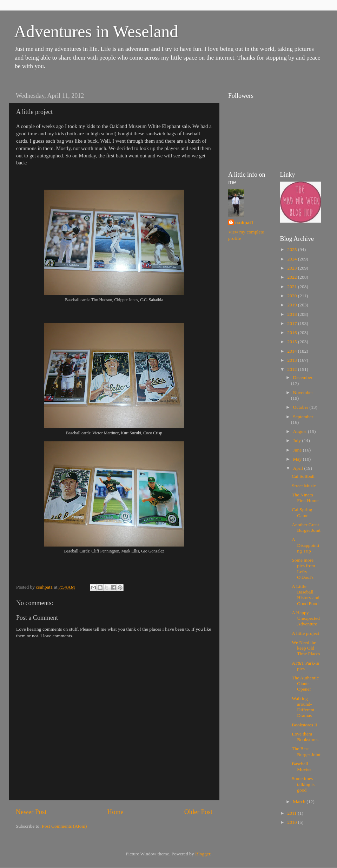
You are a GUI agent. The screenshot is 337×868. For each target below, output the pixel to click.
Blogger (203, 854)
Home (115, 812)
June (298, 450)
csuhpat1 (244, 222)
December (303, 377)
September (303, 417)
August (300, 431)
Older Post (198, 812)
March (300, 802)
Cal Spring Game (302, 512)
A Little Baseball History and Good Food (305, 595)
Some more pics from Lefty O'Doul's (303, 569)
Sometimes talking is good (303, 784)
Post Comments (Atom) (64, 826)
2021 (292, 287)
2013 (292, 360)
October (301, 407)
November (303, 392)
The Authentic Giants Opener (305, 683)
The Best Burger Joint (306, 751)
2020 (292, 296)
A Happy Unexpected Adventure (306, 618)
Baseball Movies (302, 767)
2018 (292, 314)
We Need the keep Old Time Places (306, 648)
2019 (292, 305)
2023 (292, 268)
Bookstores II (305, 725)
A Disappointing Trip (305, 545)
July (298, 440)
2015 (292, 342)
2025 (292, 249)
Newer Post (31, 812)
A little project (305, 633)
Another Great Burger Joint (306, 527)
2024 (292, 259)
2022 (292, 277)
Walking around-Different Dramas (303, 707)
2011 (292, 813)
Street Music (304, 486)
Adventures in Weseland (96, 31)
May (298, 459)
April (299, 468)
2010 (292, 822)
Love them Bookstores (305, 737)
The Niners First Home (305, 498)
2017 (292, 323)
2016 (292, 333)
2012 (292, 369)
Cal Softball (303, 476)
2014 (292, 351)
